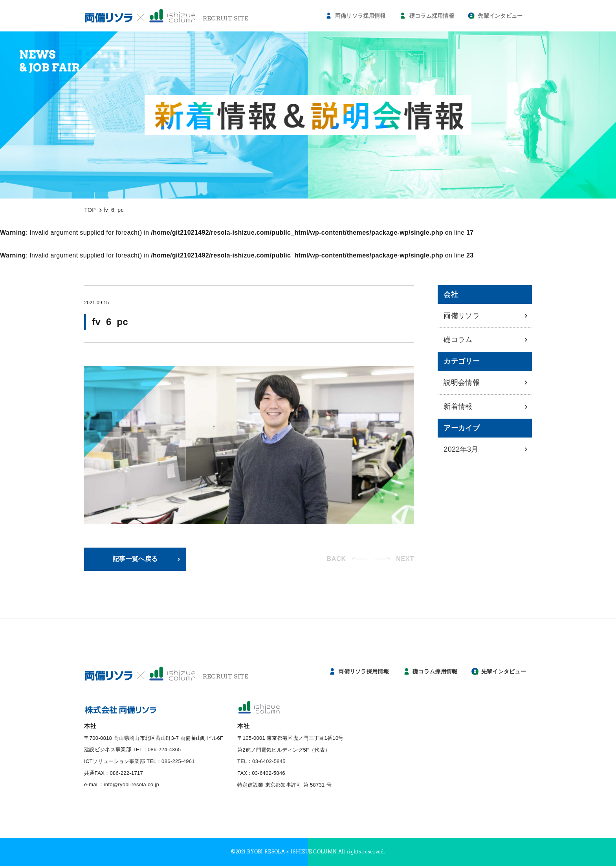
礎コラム (458, 340)
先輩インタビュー (500, 16)
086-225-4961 (178, 761)
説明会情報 (462, 382)
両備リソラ (462, 316)
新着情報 (458, 406)
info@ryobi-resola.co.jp (132, 784)
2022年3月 (461, 449)
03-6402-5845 (269, 761)
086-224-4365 (164, 749)
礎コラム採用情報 (432, 16)
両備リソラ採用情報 (360, 16)
